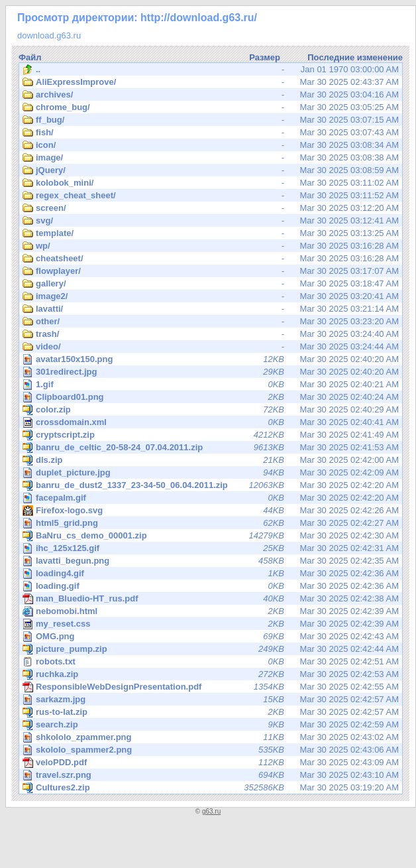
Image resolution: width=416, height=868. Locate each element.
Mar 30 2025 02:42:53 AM (211, 674)
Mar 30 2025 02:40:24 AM (212, 397)
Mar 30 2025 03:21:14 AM (211, 309)
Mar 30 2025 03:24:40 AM (211, 334)
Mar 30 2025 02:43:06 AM (212, 750)
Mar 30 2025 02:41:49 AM (211, 435)
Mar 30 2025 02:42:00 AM (211, 460)
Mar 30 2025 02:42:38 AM (211, 599)
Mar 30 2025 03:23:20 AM (211, 322)
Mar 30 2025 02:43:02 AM (212, 737)
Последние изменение (355, 57)
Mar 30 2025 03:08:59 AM (211, 170)
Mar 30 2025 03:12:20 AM (211, 208)
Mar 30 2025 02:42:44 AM (211, 649)
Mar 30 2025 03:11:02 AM (211, 183)
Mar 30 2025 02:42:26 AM (212, 510)
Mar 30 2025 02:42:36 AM (212, 573)
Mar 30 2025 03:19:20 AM (211, 788)
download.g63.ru (49, 35)
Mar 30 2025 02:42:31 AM (212, 548)
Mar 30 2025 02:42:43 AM (212, 636)
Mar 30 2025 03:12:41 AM (211, 221)
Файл (30, 57)
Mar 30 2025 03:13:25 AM (211, 233)
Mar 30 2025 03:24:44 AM (211, 347)
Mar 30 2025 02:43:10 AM (212, 775)
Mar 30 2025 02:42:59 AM (211, 725)
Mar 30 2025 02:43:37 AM (211, 82)
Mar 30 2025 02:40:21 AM (212, 384)
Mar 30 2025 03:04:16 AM (211, 95)
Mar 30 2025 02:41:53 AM (211, 448)
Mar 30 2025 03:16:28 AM (211, 246)
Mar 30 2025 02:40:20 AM (212, 359)
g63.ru (211, 811)
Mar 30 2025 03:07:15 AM (211, 120)
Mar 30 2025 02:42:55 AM (211, 687)
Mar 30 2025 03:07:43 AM (211, 133)
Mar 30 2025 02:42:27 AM (212, 523)
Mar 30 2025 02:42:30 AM (211, 536)
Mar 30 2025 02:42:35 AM (212, 561)
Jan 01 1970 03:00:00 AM (211, 70)
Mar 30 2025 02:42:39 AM (211, 611)
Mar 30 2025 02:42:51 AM (211, 662)
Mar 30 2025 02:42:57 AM (212, 699)
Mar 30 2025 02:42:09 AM (212, 472)
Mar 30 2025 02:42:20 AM (211, 485)
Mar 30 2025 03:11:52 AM (211, 196)
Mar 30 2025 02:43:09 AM (211, 763)
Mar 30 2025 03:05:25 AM (211, 107)
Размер (265, 57)
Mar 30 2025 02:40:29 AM (211, 410)
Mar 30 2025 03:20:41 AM (211, 296)
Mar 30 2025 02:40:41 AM (211, 422)
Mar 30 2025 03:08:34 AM (211, 145)
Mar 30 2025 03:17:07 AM (211, 271)
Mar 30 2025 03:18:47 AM (211, 284)
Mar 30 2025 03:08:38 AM (211, 158)
